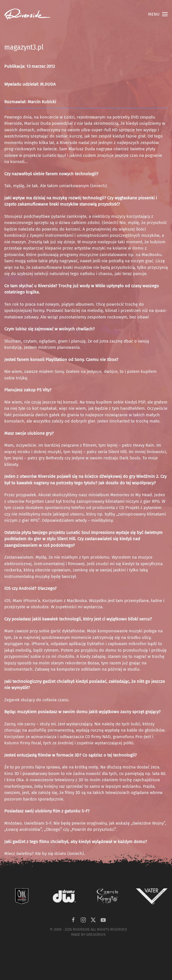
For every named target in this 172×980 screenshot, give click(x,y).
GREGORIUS (96, 934)
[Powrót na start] (27, 14)
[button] (158, 14)
